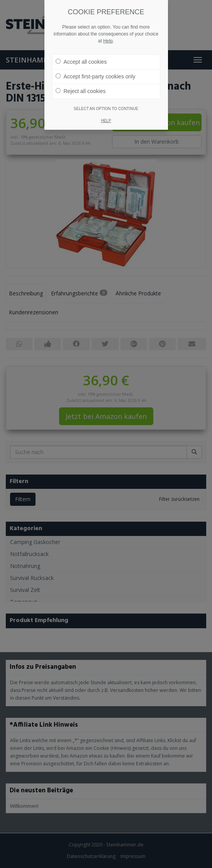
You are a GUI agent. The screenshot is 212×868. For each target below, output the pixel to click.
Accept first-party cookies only (96, 76)
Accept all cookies (81, 62)
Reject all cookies (81, 91)
